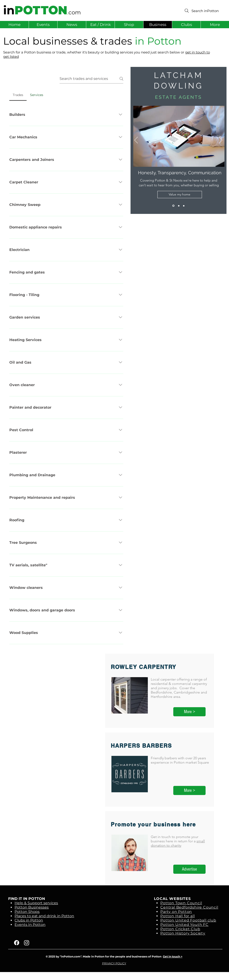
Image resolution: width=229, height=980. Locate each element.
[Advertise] (189, 869)
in (9, 10)
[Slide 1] (184, 206)
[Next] (221, 140)
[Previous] (136, 140)
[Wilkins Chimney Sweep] (179, 206)
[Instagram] (27, 943)
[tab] (18, 95)
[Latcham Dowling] (173, 206)
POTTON (41, 10)
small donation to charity (178, 843)
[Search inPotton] (201, 11)
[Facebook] (17, 943)
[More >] (189, 712)
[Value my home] (180, 195)
